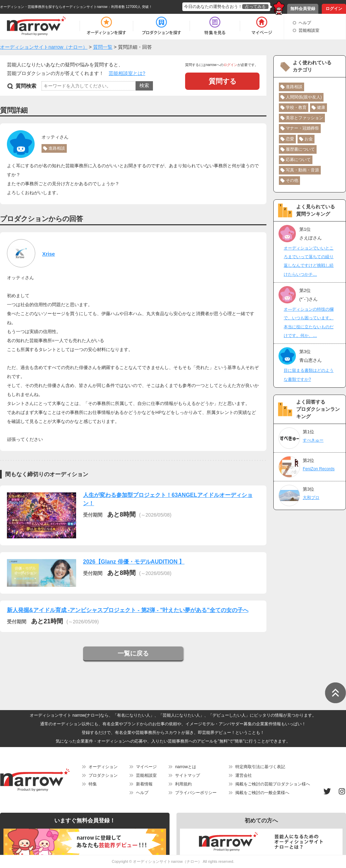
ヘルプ (305, 23)
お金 (309, 139)
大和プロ (311, 498)
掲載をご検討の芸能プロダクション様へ (273, 784)
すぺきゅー (313, 440)
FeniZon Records (319, 469)
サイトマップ (188, 775)
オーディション (103, 767)
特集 (93, 784)
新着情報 (144, 784)
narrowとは (186, 767)
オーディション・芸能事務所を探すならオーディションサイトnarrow (54, 7)
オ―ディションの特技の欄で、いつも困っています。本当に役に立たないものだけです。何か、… (309, 322)
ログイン (334, 9)
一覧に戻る (133, 653)
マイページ (146, 767)
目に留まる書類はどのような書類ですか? (309, 375)
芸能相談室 (309, 30)
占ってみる (255, 7)
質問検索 (26, 86)
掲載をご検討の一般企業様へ (262, 793)
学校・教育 (296, 107)
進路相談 (57, 148)
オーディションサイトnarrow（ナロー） (167, 861)
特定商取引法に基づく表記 (260, 767)
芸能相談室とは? (127, 73)
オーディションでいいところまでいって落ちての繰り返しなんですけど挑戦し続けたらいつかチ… (309, 261)
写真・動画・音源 (302, 170)
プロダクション (103, 775)
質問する (222, 81)
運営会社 (244, 775)
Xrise (49, 254)
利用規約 (183, 784)
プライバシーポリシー (196, 793)
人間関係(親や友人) (304, 97)
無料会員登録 (303, 9)
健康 (321, 107)
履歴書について (300, 149)
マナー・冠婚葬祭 (302, 128)
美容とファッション (304, 118)
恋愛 (290, 139)
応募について (298, 160)
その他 (292, 180)
